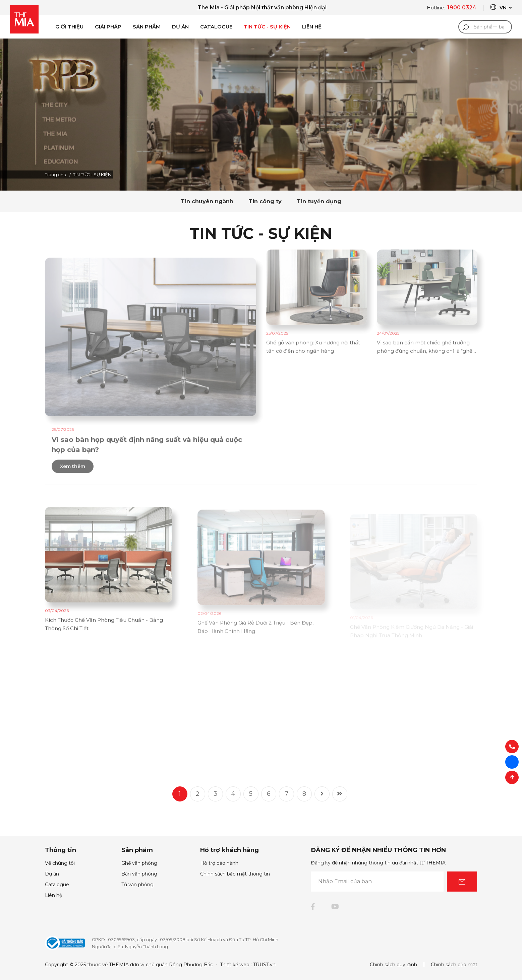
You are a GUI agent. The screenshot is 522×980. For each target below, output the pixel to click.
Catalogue (216, 27)
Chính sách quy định (393, 965)
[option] (261, 115)
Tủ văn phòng (137, 885)
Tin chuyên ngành (207, 201)
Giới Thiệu (69, 27)
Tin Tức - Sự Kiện (267, 27)
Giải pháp (108, 27)
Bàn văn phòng (139, 874)
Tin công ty (265, 201)
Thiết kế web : (236, 965)
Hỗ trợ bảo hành (219, 863)
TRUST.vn (264, 965)
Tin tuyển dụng (319, 201)
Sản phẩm (147, 27)
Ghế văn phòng (139, 863)
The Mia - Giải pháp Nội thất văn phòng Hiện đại (262, 8)
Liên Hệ (312, 27)
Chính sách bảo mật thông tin (235, 874)
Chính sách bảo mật (454, 965)
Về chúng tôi (60, 863)
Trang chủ (56, 174)
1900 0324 (462, 8)
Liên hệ (53, 895)
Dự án (180, 27)
